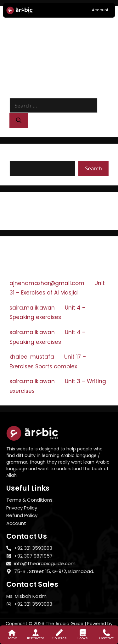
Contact (106, 638)
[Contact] (106, 633)
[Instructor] (36, 633)
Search (19, 157)
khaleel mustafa (32, 357)
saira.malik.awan (32, 308)
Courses (59, 638)
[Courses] (59, 633)
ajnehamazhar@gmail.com (47, 283)
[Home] (12, 633)
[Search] (19, 120)
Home (12, 638)
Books (83, 638)
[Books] (83, 633)
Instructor (36, 638)
